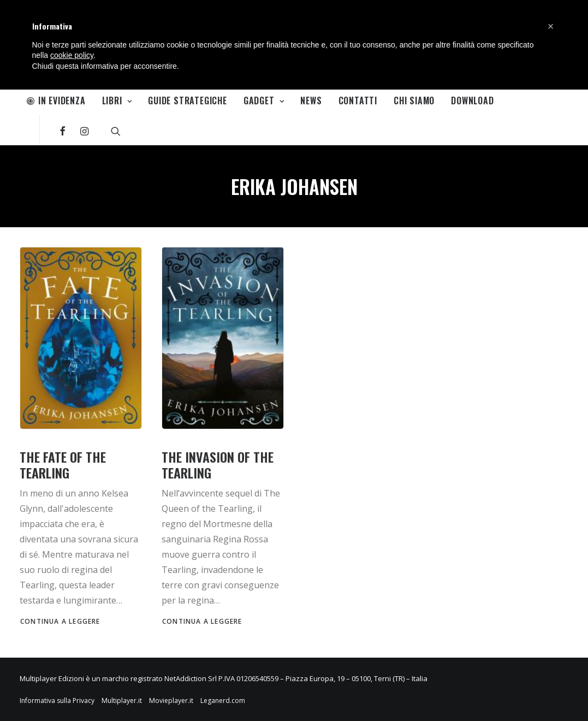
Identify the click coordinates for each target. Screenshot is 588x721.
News (311, 101)
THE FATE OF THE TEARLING (63, 465)
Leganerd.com (223, 701)
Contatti (358, 101)
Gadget (264, 101)
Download (472, 101)
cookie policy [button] (72, 55)
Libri (117, 101)
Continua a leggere (60, 621)
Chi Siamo (414, 101)
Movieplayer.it (171, 701)
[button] (551, 26)
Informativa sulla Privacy (57, 701)
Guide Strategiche (188, 101)
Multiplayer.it (122, 701)
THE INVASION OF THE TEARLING (218, 465)
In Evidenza (56, 101)
